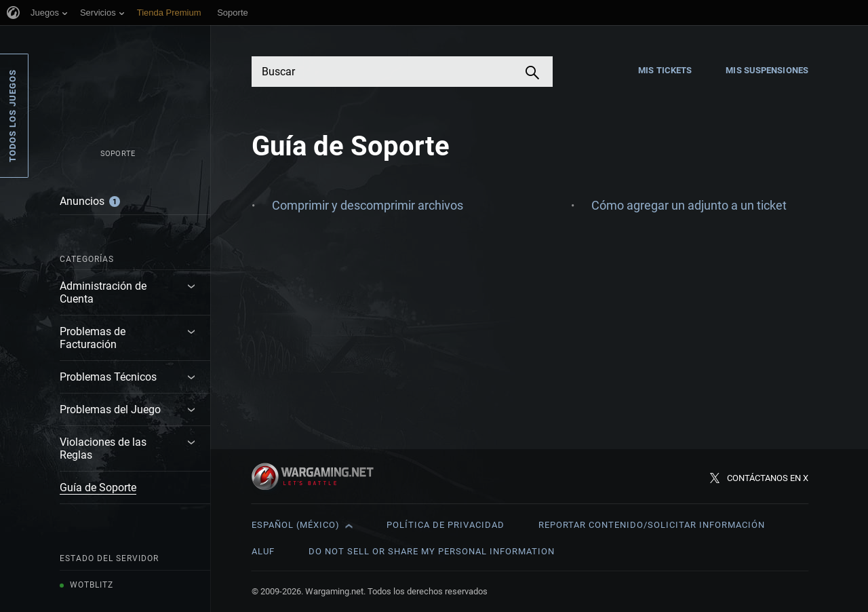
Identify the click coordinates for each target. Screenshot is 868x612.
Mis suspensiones (767, 70)
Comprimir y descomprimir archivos (368, 205)
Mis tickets (665, 70)
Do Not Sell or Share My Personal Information (432, 551)
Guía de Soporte (98, 487)
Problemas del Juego (110, 409)
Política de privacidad (446, 525)
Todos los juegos (13, 116)
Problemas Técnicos (108, 377)
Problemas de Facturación (93, 338)
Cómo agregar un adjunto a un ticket (689, 205)
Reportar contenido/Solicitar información (652, 525)
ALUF (263, 551)
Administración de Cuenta (103, 292)
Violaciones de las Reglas (103, 448)
